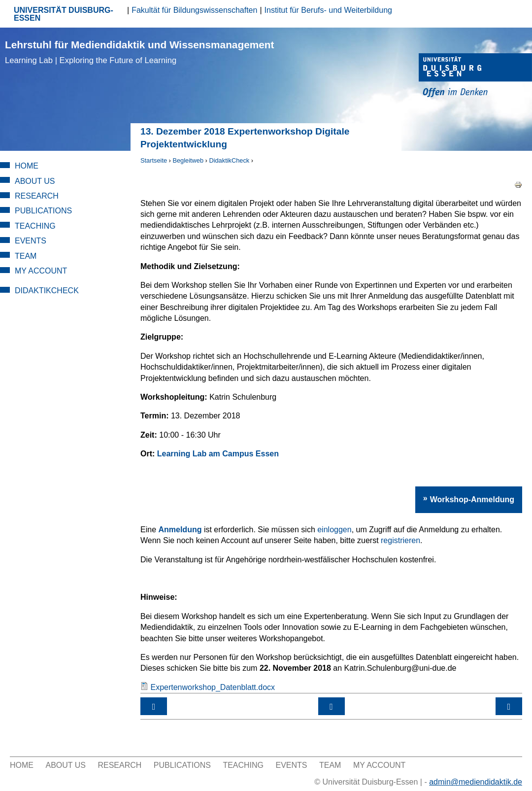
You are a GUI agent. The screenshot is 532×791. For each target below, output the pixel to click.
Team (26, 256)
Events (31, 241)
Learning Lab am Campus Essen (218, 454)
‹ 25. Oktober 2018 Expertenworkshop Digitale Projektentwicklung (154, 706)
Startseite (154, 160)
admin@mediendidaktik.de (476, 782)
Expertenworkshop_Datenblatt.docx (213, 687)
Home (27, 166)
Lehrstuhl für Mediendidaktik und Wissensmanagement (139, 52)
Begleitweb (188, 160)
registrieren (400, 540)
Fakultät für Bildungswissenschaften (194, 10)
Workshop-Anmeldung (472, 499)
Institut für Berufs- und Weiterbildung (328, 10)
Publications (43, 211)
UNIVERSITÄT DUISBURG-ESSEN (64, 14)
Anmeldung (180, 530)
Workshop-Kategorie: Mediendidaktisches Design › (509, 706)
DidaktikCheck (229, 160)
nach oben (332, 706)
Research (37, 196)
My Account (41, 271)
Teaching (35, 226)
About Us (35, 181)
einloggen (334, 530)
